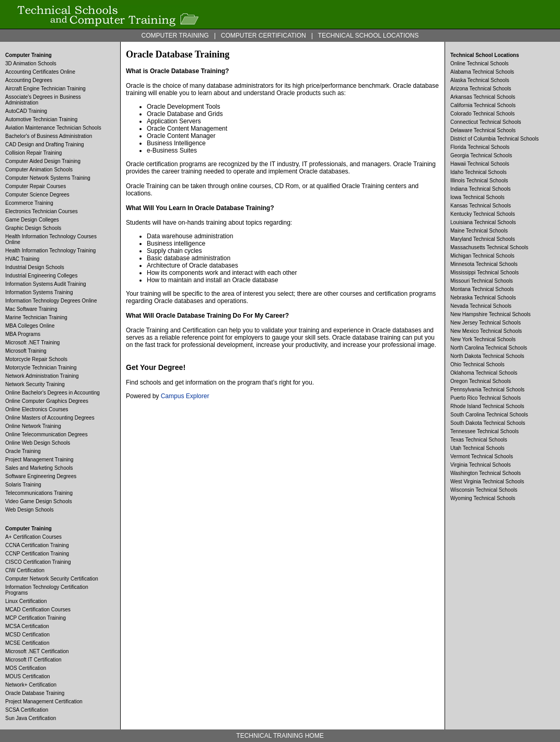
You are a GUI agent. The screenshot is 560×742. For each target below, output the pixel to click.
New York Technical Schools (483, 339)
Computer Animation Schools (39, 170)
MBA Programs (23, 334)
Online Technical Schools (480, 63)
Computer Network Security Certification (52, 579)
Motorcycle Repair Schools (36, 359)
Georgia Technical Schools (481, 155)
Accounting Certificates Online (40, 72)
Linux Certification (26, 601)
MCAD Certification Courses (38, 610)
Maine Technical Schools (479, 231)
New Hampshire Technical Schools (491, 314)
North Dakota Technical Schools (487, 356)
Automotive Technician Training (41, 119)
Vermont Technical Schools (482, 456)
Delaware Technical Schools (483, 130)
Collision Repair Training (33, 153)
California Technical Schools (483, 105)
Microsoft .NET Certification (37, 651)
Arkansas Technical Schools (483, 97)
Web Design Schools (30, 510)
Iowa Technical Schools (477, 197)
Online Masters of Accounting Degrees (50, 418)
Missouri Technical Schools (482, 281)
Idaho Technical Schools (479, 172)
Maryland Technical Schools (483, 239)
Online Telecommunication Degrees (46, 434)
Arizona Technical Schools (481, 89)
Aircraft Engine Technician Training (45, 89)
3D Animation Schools (31, 63)
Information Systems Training (39, 292)
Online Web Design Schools (38, 443)
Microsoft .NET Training (32, 343)
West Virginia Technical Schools (487, 482)
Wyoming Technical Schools (483, 498)
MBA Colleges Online (30, 326)
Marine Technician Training (36, 317)
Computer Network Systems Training (48, 178)
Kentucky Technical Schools (483, 214)
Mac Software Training (31, 309)
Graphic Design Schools (33, 228)
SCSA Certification (27, 710)
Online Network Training (33, 426)
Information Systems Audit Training (46, 284)
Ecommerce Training (29, 203)
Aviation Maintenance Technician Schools (53, 128)
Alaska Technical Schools (480, 80)
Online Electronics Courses (37, 409)
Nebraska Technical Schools (483, 298)
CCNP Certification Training (37, 554)
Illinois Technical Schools (479, 181)
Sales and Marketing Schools (39, 468)
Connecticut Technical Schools (486, 122)
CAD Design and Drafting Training (45, 144)
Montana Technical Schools (482, 289)
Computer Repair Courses (36, 186)
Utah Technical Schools (477, 448)
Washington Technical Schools (486, 473)
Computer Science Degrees (37, 195)
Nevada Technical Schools (481, 306)
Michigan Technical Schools (482, 256)
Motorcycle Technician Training (41, 368)
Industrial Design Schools (35, 267)
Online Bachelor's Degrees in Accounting (52, 393)
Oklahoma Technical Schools (484, 373)
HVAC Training (22, 259)
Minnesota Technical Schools (484, 264)
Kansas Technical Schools (481, 206)
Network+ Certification (31, 685)
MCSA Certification (27, 626)
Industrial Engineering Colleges (41, 276)
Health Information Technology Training (50, 251)
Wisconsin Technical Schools (484, 490)
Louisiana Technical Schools (483, 222)
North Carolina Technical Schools (489, 348)
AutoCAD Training (26, 111)
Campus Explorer (185, 396)
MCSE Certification (27, 643)
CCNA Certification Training (37, 545)
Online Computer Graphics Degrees (47, 401)
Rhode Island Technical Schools (487, 406)
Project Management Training (39, 460)
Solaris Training (23, 485)
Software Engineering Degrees (41, 476)
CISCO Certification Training (38, 562)
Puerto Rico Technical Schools (486, 398)
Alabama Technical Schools (482, 72)
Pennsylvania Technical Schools (487, 390)
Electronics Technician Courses (42, 211)
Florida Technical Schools (480, 147)
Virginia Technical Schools (481, 465)
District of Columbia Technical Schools (494, 139)
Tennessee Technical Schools (485, 431)
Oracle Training (23, 451)
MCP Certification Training (36, 618)
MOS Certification (26, 668)
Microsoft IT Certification (33, 660)
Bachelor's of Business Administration (49, 136)
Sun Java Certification (31, 718)
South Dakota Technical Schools (488, 423)
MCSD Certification (27, 635)
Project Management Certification (44, 702)
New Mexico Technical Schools (486, 331)
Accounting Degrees (29, 80)
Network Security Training (35, 384)
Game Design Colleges (32, 220)
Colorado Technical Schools (482, 114)
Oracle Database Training (35, 693)
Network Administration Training (42, 376)
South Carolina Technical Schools (489, 415)
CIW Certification (25, 570)
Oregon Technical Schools (481, 381)
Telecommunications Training (39, 493)
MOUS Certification (28, 676)
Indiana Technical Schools (480, 189)
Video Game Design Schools (39, 501)
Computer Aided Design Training (43, 161)
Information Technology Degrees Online (51, 301)
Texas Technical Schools (479, 440)
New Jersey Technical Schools (486, 323)
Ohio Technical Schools (477, 364)
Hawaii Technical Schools (480, 164)
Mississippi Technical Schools (485, 273)
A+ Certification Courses (33, 537)
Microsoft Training (26, 351)
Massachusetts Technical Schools (489, 247)
